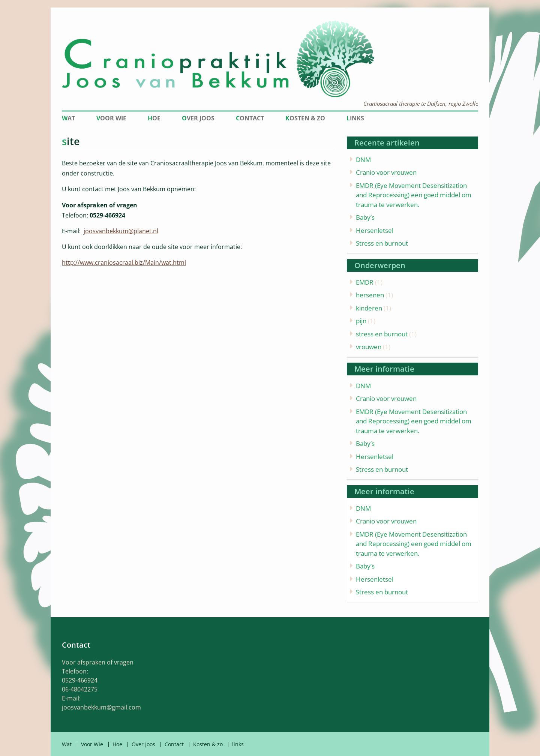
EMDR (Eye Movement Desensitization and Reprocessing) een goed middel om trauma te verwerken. (414, 195)
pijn (361, 321)
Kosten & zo (305, 118)
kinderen (369, 308)
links (355, 118)
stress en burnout (382, 334)
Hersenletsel (375, 230)
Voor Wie (111, 118)
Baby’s (365, 217)
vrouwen (369, 347)
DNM (363, 160)
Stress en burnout (382, 243)
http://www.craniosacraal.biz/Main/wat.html (124, 262)
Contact (250, 118)
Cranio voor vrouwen (386, 172)
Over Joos (198, 118)
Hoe (154, 118)
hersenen (370, 295)
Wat (68, 118)
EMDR (365, 282)
